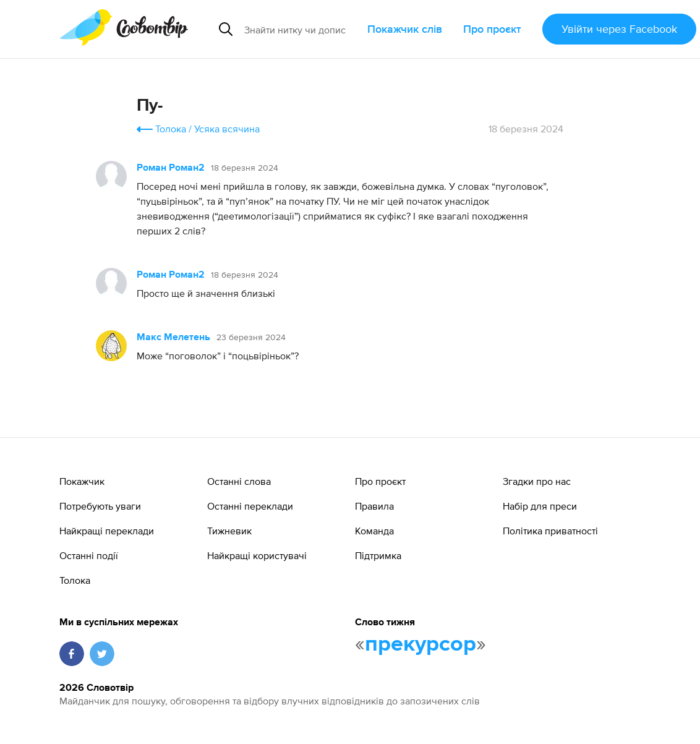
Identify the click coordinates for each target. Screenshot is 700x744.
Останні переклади (250, 506)
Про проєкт (492, 29)
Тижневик (229, 531)
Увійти (619, 29)
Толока (171, 129)
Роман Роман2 (171, 168)
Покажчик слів (405, 29)
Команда (374, 531)
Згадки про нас (537, 481)
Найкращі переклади (107, 531)
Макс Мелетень (173, 338)
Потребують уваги (100, 506)
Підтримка (378, 555)
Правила (374, 506)
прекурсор (420, 644)
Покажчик (82, 481)
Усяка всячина (227, 129)
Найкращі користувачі (257, 555)
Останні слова (239, 481)
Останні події (89, 555)
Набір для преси (540, 506)
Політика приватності (550, 531)
